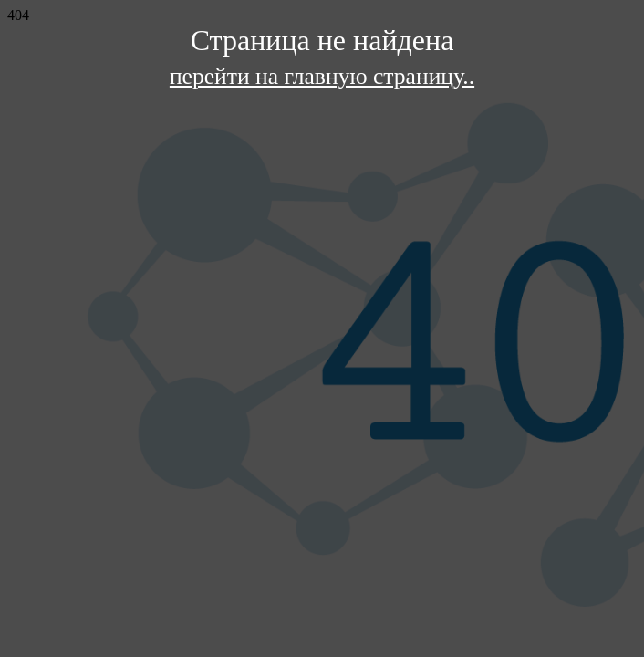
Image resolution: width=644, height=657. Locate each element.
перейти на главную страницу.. (322, 76)
